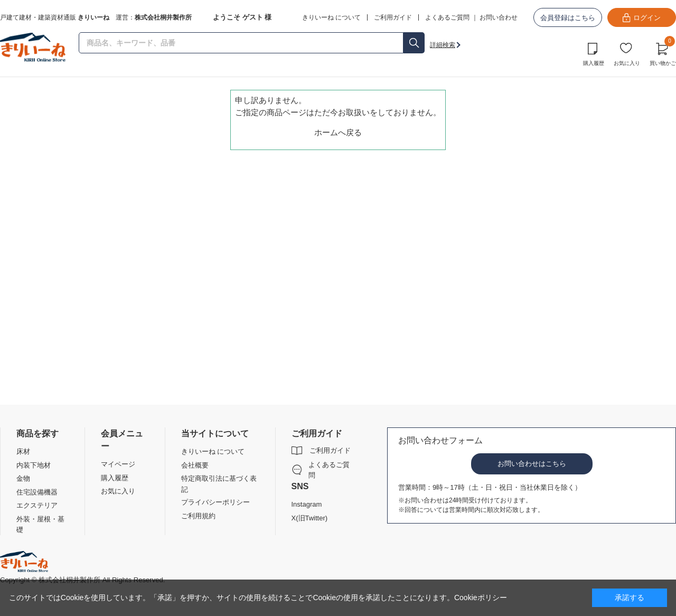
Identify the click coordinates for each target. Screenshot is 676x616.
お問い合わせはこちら (532, 464)
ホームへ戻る (338, 132)
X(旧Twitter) (310, 518)
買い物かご (663, 53)
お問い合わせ (499, 17)
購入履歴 (594, 63)
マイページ (118, 464)
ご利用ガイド (330, 450)
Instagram (307, 504)
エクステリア (37, 505)
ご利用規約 (198, 516)
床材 (23, 451)
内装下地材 (34, 465)
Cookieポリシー (481, 598)
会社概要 (195, 465)
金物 (23, 478)
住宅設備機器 (37, 492)
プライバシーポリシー (215, 502)
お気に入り (627, 63)
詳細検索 (443, 45)
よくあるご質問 (447, 17)
